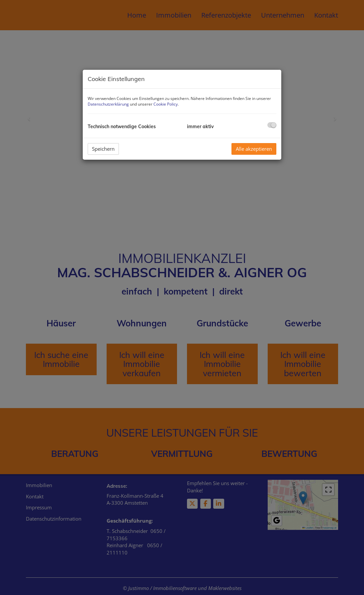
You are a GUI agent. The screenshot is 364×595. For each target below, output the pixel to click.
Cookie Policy (166, 104)
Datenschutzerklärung (108, 104)
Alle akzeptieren (254, 149)
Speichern (103, 149)
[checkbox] (272, 125)
